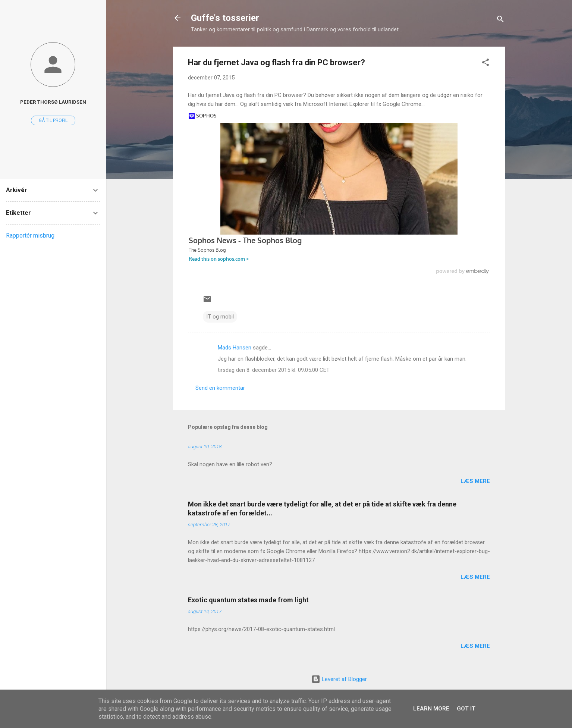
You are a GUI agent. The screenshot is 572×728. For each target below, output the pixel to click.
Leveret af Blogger (339, 679)
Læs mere (475, 481)
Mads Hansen (235, 348)
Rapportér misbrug (30, 236)
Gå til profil (53, 120)
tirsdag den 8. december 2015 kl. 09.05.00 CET (274, 370)
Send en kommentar (220, 388)
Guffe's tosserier (225, 18)
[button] (485, 64)
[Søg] (500, 20)
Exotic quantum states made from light (248, 600)
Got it (466, 709)
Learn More (431, 709)
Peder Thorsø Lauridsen (53, 102)
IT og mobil (220, 317)
